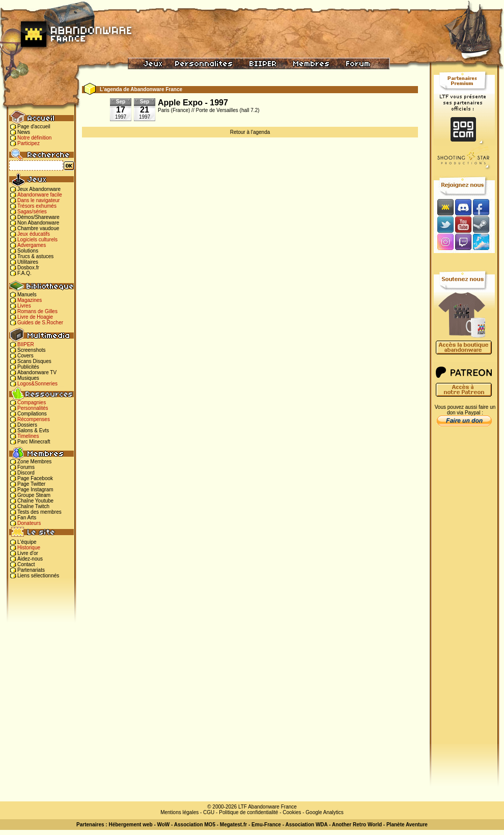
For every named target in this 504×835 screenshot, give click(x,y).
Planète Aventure (407, 825)
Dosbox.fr (28, 268)
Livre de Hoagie (35, 317)
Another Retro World (357, 825)
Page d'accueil (34, 127)
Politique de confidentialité (248, 812)
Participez (29, 143)
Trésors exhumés (37, 206)
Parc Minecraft (34, 442)
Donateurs (29, 523)
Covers (25, 356)
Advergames (32, 245)
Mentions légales (179, 812)
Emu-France (266, 825)
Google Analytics (325, 812)
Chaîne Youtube (35, 501)
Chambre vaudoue (38, 228)
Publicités (28, 367)
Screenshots (32, 350)
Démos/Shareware (38, 217)
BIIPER (26, 344)
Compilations (32, 414)
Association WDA (306, 825)
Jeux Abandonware (39, 189)
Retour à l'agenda (250, 132)
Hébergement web (130, 825)
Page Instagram (35, 490)
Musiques (28, 378)
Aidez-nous (30, 559)
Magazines (30, 300)
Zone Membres (34, 462)
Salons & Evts (33, 430)
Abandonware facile (40, 195)
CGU (209, 812)
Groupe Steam (34, 495)
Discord (26, 473)
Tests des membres (39, 512)
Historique (29, 548)
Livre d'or (28, 553)
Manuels (27, 295)
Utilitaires (28, 262)
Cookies (292, 812)
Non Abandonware (38, 223)
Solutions (28, 251)
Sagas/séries (32, 212)
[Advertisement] (464, 591)
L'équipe (27, 542)
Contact (26, 564)
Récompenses (34, 419)
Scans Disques (34, 361)
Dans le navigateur (38, 200)
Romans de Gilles (37, 311)
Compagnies (32, 402)
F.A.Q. (24, 273)
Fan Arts (27, 518)
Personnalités (33, 408)
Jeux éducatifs (34, 234)
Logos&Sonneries (37, 384)
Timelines (28, 436)
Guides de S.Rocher (40, 323)
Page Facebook (35, 478)
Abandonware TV (37, 372)
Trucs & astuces (35, 256)
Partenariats (31, 570)
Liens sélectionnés (38, 576)
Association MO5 (195, 825)
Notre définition (34, 138)
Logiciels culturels (37, 240)
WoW (164, 825)
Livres (24, 306)
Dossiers (27, 425)
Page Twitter (31, 484)
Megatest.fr (233, 825)
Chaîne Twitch (33, 506)
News (24, 132)
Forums (26, 467)
